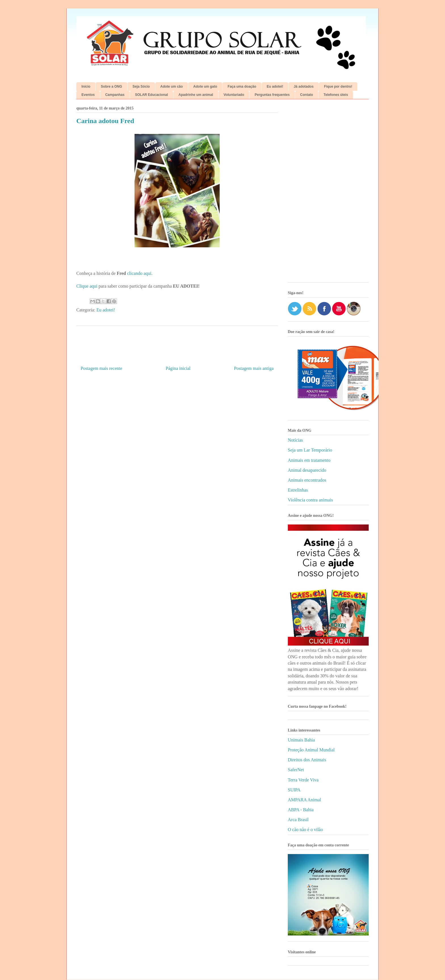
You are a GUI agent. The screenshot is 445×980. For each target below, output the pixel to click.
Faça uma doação (242, 87)
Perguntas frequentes (272, 95)
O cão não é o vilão (305, 830)
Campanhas (115, 95)
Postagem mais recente (101, 368)
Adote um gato (205, 87)
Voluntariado (234, 95)
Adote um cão (172, 87)
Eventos (88, 95)
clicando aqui (139, 273)
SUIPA (294, 790)
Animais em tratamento (309, 460)
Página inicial (178, 368)
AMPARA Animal (304, 800)
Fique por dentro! (338, 87)
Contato (307, 95)
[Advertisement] (328, 193)
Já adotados (304, 87)
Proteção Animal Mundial (311, 750)
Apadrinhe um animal (196, 95)
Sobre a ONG (111, 87)
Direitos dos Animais (307, 760)
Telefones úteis (336, 95)
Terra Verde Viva (303, 780)
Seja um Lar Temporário (310, 450)
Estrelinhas (298, 490)
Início (86, 87)
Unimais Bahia (301, 740)
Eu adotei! (275, 87)
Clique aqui (87, 286)
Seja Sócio (141, 87)
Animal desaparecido (307, 470)
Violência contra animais (310, 500)
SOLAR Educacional (152, 95)
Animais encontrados (307, 480)
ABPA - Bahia (301, 810)
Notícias (295, 440)
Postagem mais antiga (254, 368)
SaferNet (296, 770)
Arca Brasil (298, 820)
